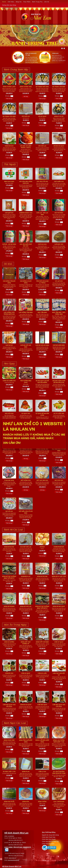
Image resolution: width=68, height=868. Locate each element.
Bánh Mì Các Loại (13, 529)
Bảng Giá (19, 2)
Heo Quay (9, 363)
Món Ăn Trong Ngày (15, 625)
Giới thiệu (11, 2)
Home (4, 2)
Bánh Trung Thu (37, 2)
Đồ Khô (8, 264)
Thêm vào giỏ (9, 99)
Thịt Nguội (10, 164)
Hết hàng (26, 96)
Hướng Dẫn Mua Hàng (9, 5)
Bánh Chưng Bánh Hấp (16, 69)
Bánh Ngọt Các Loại (15, 723)
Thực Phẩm (27, 2)
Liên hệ (47, 2)
